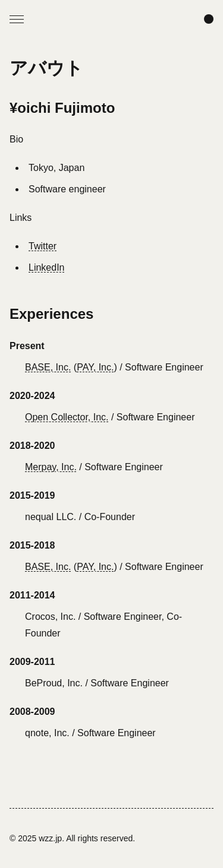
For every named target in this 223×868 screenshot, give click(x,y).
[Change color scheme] (209, 19)
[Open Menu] (17, 19)
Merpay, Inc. (51, 467)
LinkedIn (47, 267)
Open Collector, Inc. (67, 417)
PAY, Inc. (95, 367)
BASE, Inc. (48, 367)
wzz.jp (50, 838)
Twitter (43, 246)
